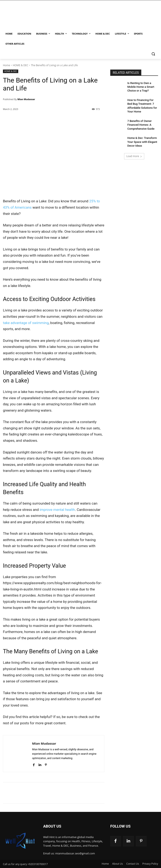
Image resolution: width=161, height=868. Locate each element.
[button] (153, 54)
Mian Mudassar (26, 99)
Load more (134, 152)
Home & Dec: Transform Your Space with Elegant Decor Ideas (141, 138)
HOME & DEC (21, 65)
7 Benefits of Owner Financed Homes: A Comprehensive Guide (140, 122)
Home (6, 65)
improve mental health (57, 510)
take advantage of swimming (26, 323)
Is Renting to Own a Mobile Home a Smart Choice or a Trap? (142, 87)
